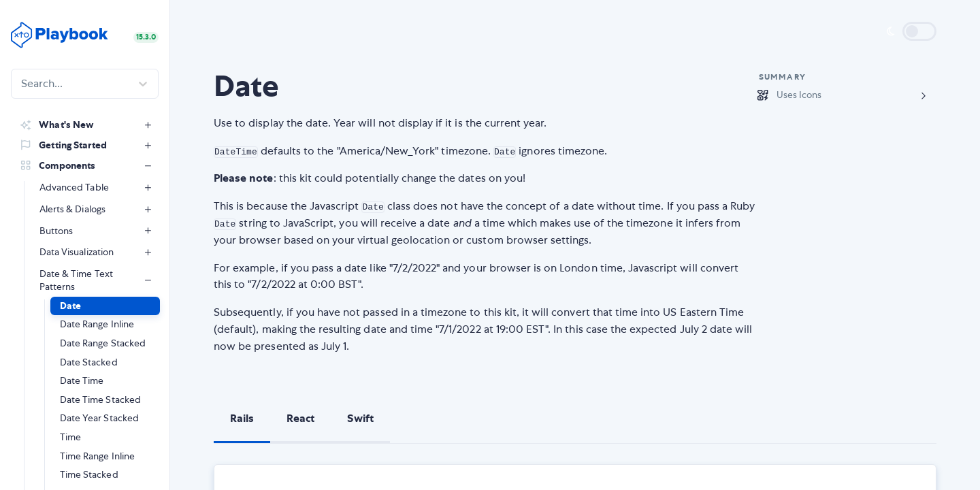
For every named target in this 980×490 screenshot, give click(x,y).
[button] (105, 306)
